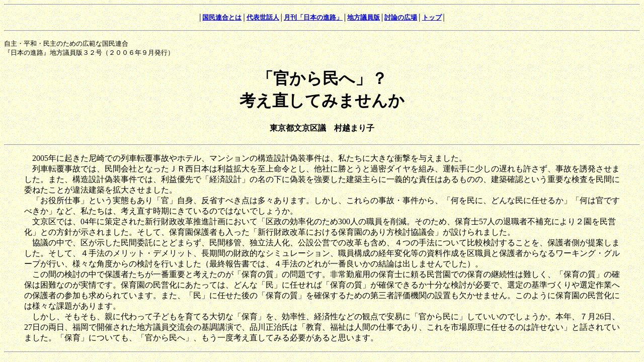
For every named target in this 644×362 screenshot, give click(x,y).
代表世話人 (263, 17)
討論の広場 (401, 17)
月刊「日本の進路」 (313, 17)
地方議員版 (364, 17)
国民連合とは (222, 17)
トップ (432, 17)
